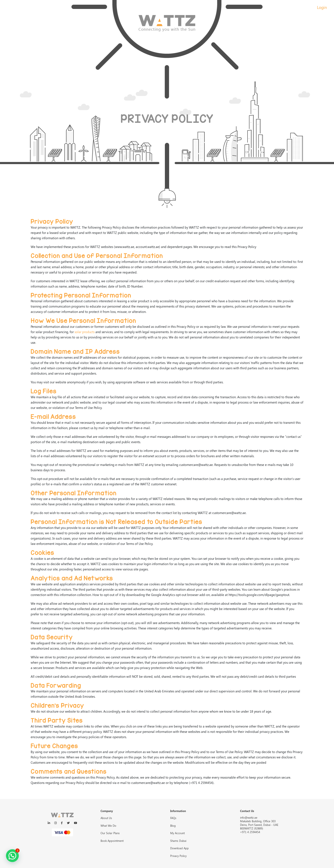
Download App (179, 848)
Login (322, 7)
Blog (173, 826)
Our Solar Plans (110, 833)
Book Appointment (112, 841)
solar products (85, 332)
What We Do (108, 826)
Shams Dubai (178, 841)
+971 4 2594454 (250, 832)
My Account (177, 833)
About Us (106, 818)
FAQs (173, 818)
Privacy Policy (178, 856)
